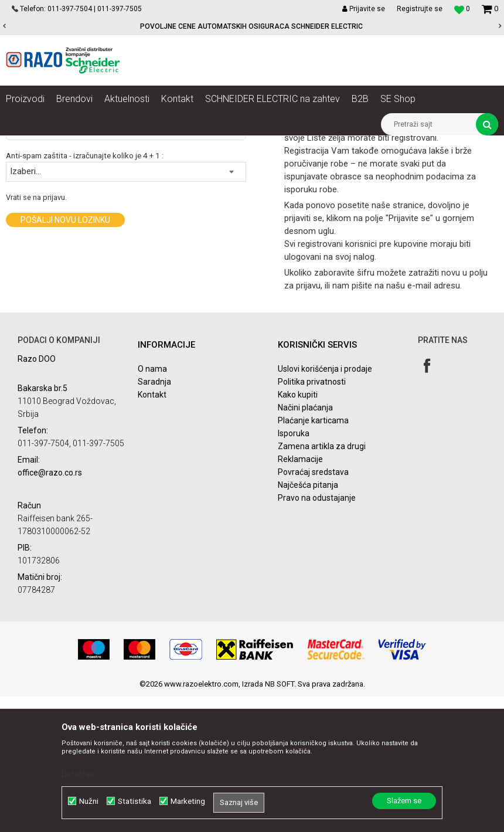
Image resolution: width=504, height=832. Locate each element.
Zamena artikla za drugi (322, 582)
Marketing (188, 801)
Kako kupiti (298, 530)
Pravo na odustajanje (317, 633)
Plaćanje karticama (313, 556)
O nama (152, 504)
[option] (252, 26)
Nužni (89, 801)
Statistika (134, 801)
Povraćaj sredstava (313, 607)
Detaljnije (79, 774)
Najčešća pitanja (308, 620)
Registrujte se (420, 9)
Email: (16, 249)
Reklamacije (300, 595)
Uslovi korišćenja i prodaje (325, 504)
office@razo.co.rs (50, 608)
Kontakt (152, 530)
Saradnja (154, 517)
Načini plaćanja (305, 543)
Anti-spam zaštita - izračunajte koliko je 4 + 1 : (85, 291)
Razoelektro (25, 144)
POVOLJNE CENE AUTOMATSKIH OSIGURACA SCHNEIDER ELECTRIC (251, 26)
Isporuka (294, 569)
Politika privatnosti (312, 517)
